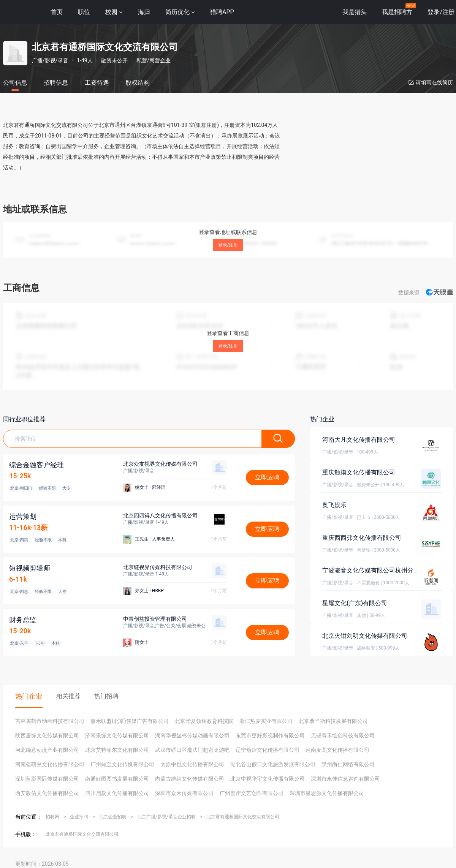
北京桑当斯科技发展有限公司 (333, 721)
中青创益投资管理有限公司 (155, 619)
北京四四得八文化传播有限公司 (160, 515)
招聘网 (52, 817)
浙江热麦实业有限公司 (266, 721)
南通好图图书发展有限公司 (117, 779)
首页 (57, 12)
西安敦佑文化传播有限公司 (47, 793)
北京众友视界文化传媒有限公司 (160, 464)
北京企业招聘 (113, 817)
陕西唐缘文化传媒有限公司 (47, 735)
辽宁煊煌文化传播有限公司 (268, 750)
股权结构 (138, 83)
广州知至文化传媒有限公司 (122, 764)
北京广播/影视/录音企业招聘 (166, 817)
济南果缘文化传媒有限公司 (117, 735)
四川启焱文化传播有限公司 (117, 793)
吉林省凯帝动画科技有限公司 (50, 721)
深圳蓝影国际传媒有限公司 (47, 779)
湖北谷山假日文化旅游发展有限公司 (273, 764)
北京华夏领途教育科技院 (204, 721)
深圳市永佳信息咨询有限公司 (345, 779)
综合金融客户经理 (36, 465)
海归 (144, 12)
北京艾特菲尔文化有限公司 (117, 750)
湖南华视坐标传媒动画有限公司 (192, 735)
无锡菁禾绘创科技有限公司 (343, 735)
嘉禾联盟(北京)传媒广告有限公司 (130, 721)
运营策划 (23, 516)
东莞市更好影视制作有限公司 (270, 735)
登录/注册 (228, 245)
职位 (84, 12)
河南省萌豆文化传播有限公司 (50, 764)
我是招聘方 (397, 12)
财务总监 (23, 620)
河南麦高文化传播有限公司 (337, 750)
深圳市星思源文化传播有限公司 (327, 793)
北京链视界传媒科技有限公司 (158, 567)
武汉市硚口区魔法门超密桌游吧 (192, 750)
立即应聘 (267, 477)
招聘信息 (56, 83)
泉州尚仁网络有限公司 (348, 764)
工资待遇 (97, 83)
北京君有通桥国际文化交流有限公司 (243, 817)
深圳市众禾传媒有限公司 (184, 793)
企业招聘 (79, 817)
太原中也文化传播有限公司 (192, 764)
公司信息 (15, 83)
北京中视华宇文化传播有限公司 (268, 779)
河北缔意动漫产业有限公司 (47, 750)
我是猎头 (355, 12)
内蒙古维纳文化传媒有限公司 (190, 779)
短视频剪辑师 (30, 568)
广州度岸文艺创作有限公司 (252, 793)
